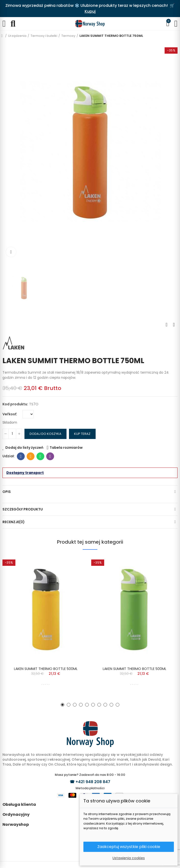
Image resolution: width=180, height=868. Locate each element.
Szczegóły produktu (23, 509)
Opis (7, 492)
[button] (62, 705)
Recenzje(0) (14, 522)
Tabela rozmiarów (66, 448)
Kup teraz (82, 434)
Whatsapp (40, 456)
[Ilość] (12, 434)
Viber (50, 456)
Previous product (167, 325)
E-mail (31, 456)
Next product (174, 325)
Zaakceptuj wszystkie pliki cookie (129, 847)
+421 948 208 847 (93, 782)
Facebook (21, 456)
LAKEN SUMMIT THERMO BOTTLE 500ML (46, 669)
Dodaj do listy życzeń (24, 448)
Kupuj (90, 11)
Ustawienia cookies (129, 858)
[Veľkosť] (28, 414)
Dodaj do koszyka (45, 434)
